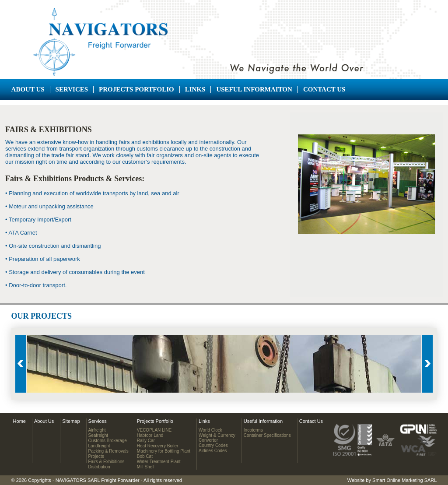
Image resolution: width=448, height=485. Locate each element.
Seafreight (98, 435)
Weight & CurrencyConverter (217, 438)
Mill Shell (146, 467)
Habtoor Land (150, 435)
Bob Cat (145, 456)
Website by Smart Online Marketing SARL (392, 480)
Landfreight (99, 446)
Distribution (99, 467)
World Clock (210, 430)
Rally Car (146, 441)
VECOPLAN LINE (154, 430)
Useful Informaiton (254, 89)
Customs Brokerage (108, 441)
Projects (96, 456)
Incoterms (253, 430)
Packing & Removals (108, 451)
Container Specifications (267, 435)
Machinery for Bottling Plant (164, 451)
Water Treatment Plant (159, 462)
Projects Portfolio (136, 89)
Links (195, 89)
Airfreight (97, 430)
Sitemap (71, 421)
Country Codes (213, 445)
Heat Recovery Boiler (157, 446)
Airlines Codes (213, 451)
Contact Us (324, 89)
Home (19, 421)
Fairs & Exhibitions (107, 462)
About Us (28, 89)
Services (72, 89)
